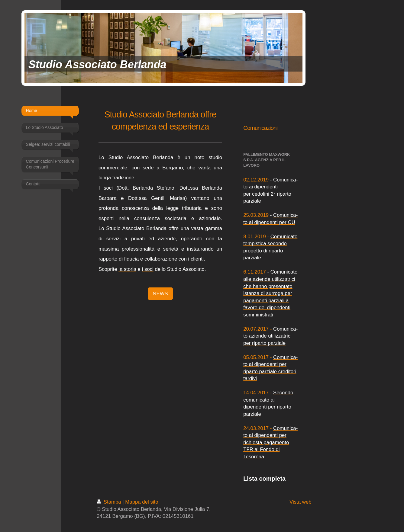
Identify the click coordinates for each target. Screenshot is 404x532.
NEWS (160, 294)
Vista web (300, 502)
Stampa (110, 502)
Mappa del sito (142, 502)
